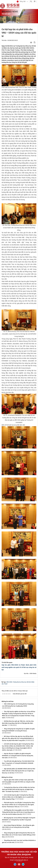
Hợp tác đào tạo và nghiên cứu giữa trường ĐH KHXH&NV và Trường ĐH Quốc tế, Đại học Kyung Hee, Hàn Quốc (18, 756)
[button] (21, 2)
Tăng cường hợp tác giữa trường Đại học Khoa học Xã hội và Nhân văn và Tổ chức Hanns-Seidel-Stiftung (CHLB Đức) (19, 835)
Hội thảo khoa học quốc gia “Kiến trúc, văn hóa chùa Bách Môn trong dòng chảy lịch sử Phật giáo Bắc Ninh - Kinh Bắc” (18, 723)
